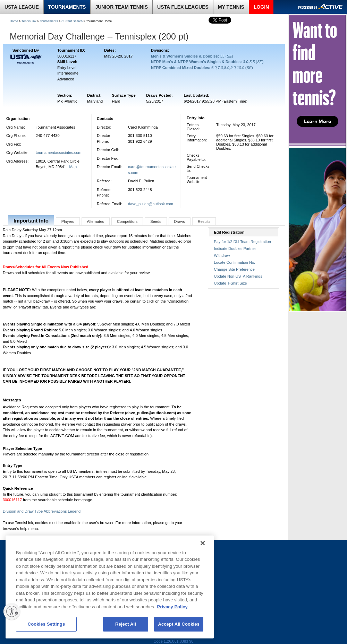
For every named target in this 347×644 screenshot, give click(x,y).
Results (204, 221)
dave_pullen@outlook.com (151, 204)
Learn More (318, 121)
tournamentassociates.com (58, 153)
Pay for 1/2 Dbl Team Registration (243, 242)
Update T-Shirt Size (231, 283)
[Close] (203, 543)
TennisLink (29, 21)
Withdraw (222, 255)
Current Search (72, 21)
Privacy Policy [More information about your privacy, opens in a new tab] (172, 607)
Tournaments (49, 21)
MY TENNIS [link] (231, 7)
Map (73, 167)
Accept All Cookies (179, 624)
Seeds (156, 221)
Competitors (127, 221)
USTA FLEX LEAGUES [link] (183, 7)
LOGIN (261, 7)
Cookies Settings (46, 624)
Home (14, 21)
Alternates (96, 221)
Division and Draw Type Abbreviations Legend (42, 511)
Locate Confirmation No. (235, 262)
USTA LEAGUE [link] (22, 7)
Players (68, 221)
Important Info (31, 221)
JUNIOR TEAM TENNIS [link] (121, 7)
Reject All (126, 624)
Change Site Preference (234, 269)
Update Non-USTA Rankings (238, 276)
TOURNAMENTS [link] (67, 7)
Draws (180, 221)
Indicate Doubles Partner (235, 249)
